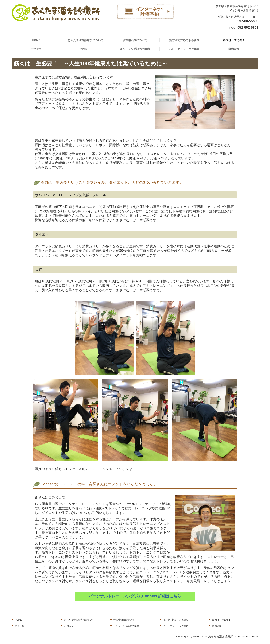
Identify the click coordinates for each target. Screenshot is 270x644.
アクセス (36, 49)
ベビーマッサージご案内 (184, 49)
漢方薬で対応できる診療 (184, 40)
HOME (36, 40)
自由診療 (234, 49)
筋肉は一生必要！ (234, 40)
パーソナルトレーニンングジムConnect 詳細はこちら (135, 596)
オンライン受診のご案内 (135, 49)
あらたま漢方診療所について (86, 40)
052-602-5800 (248, 21)
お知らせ (86, 49)
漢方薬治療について (135, 40)
